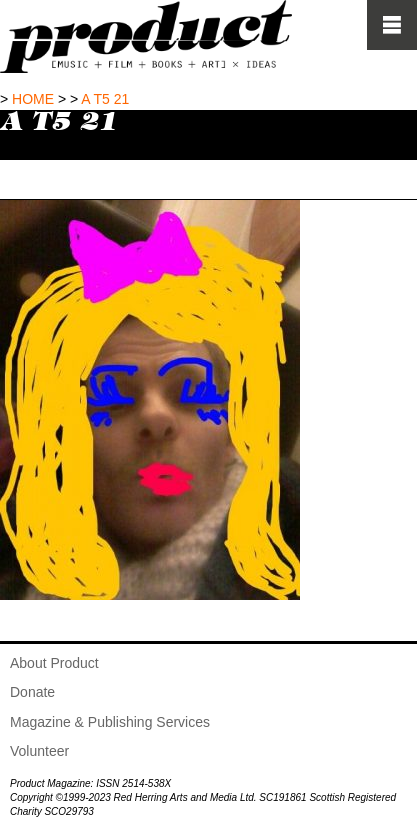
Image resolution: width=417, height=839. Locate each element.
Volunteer (39, 751)
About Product (54, 663)
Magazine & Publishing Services (110, 722)
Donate (32, 692)
